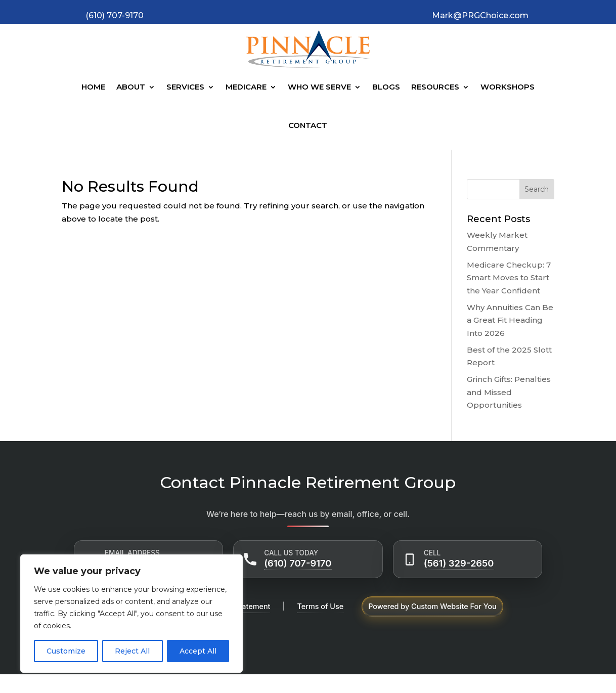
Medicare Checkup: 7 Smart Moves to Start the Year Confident (509, 278)
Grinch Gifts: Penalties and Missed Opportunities (509, 392)
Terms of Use (320, 606)
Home (93, 87)
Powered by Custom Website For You (432, 606)
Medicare (246, 87)
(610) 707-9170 (298, 563)
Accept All (198, 651)
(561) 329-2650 (459, 563)
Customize (66, 651)
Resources (435, 87)
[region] (131, 614)
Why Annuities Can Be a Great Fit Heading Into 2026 (510, 320)
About (131, 87)
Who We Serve (319, 87)
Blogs (386, 87)
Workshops (508, 87)
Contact (308, 125)
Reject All (132, 651)
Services (185, 87)
